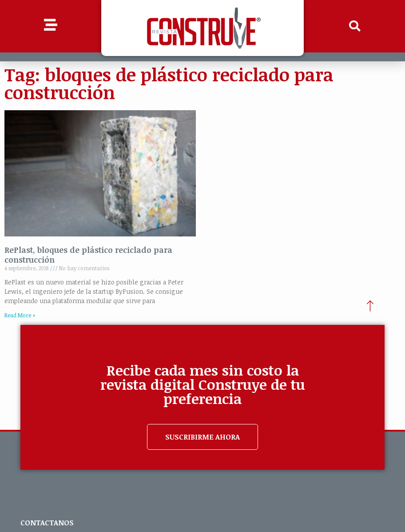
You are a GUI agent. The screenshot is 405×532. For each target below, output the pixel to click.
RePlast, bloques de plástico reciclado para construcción (88, 255)
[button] (354, 26)
